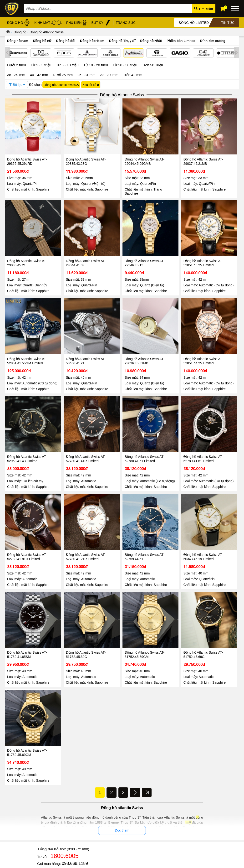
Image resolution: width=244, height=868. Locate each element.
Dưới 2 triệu (17, 65)
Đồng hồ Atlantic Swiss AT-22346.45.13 (74, 240)
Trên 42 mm (133, 74)
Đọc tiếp (16, 759)
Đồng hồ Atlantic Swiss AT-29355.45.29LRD (27, 150)
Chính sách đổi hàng (56, 812)
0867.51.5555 (75, 646)
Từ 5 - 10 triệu (67, 65)
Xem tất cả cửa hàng (150, 819)
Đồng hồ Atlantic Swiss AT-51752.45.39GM (122, 524)
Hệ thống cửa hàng (18, 791)
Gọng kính (102, 797)
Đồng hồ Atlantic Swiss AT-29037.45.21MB (169, 150)
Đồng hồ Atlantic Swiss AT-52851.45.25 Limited (122, 240)
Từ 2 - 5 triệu (41, 65)
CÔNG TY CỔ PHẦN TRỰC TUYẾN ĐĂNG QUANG (158, 835)
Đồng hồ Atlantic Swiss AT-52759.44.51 (169, 429)
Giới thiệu (11, 780)
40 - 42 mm (39, 74)
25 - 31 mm (86, 74)
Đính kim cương (213, 41)
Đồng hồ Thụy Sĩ (122, 41)
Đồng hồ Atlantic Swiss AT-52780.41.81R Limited (74, 429)
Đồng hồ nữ (42, 41)
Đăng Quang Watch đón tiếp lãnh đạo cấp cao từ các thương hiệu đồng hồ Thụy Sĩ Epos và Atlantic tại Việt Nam (38, 741)
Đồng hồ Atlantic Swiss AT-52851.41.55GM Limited (169, 240)
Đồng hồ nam (18, 41)
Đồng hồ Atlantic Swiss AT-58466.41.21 (216, 240)
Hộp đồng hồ (104, 808)
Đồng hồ (20, 32)
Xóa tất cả (91, 84)
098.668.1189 (75, 639)
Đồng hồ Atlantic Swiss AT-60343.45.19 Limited (216, 429)
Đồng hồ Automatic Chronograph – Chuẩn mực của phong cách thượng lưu (197, 738)
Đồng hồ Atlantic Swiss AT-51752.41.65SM (27, 524)
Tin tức (19, 722)
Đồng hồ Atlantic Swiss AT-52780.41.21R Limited (122, 429)
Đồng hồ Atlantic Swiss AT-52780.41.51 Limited (216, 335)
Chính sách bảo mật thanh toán (64, 801)
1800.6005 (65, 631)
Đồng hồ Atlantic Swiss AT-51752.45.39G (74, 524)
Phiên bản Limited (181, 41)
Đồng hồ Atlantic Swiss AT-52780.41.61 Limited (27, 429)
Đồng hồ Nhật (151, 41)
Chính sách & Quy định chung (63, 781)
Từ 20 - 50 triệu (125, 65)
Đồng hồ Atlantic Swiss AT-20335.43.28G (74, 150)
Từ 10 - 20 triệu (96, 65)
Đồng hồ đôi (66, 41)
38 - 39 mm (16, 74)
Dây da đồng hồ (106, 792)
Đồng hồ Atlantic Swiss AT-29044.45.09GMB (122, 150)
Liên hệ (10, 806)
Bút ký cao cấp (105, 803)
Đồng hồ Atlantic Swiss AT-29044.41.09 (27, 240)
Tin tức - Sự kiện (122, 661)
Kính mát (101, 786)
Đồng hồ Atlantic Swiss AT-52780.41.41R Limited (169, 335)
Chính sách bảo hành (57, 806)
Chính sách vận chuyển (58, 817)
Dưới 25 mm (63, 74)
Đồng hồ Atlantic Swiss (47, 32)
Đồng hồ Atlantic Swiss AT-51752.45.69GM (216, 524)
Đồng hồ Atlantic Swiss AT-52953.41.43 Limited (122, 335)
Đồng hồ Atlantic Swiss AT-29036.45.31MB (27, 335)
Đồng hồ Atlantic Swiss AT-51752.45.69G (169, 524)
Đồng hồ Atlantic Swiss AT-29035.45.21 (216, 150)
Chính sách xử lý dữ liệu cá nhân (65, 795)
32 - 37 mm (109, 74)
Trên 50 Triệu (152, 65)
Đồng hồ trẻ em (92, 41)
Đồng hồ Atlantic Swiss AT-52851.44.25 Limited (74, 335)
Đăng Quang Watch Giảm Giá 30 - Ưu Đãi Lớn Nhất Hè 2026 (116, 736)
